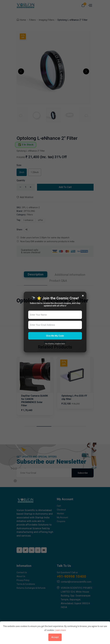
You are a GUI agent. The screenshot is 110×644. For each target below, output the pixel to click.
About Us (21, 576)
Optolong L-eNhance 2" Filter (72, 20)
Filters (32, 20)
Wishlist (60, 514)
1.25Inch (35, 172)
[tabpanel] (55, 295)
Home (23, 20)
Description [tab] (36, 274)
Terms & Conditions (26, 584)
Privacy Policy (23, 580)
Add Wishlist (25, 197)
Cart (59, 506)
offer (40, 220)
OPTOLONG (29, 211)
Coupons (61, 521)
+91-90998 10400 (71, 576)
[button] (21, 71)
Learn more (60, 630)
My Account (62, 517)
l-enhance (28, 220)
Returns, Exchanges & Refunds (31, 588)
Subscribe (83, 473)
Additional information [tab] (70, 275)
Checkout (61, 510)
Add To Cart (65, 187)
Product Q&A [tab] (58, 281)
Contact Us (22, 572)
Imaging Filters (46, 20)
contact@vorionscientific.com (76, 582)
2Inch (22, 172)
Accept (55, 637)
